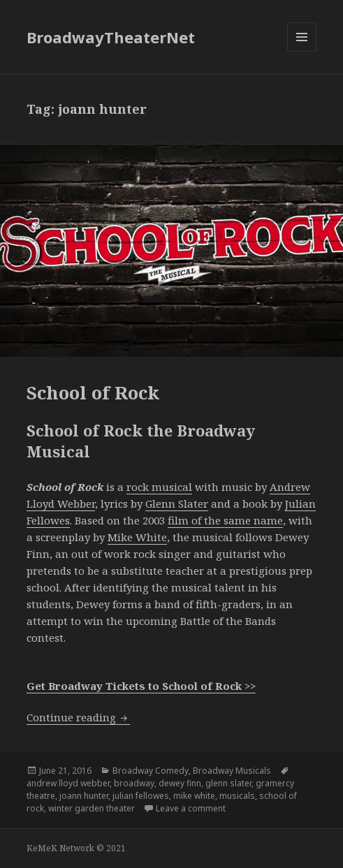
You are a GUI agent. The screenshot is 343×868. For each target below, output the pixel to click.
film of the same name (225, 520)
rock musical (159, 487)
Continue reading (78, 717)
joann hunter (84, 796)
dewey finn (180, 783)
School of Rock (93, 392)
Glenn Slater (177, 503)
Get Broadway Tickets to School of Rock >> (141, 686)
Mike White (137, 537)
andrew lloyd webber (68, 783)
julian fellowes (141, 796)
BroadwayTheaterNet (111, 37)
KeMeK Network (60, 848)
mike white (194, 796)
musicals (237, 796)
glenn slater (228, 783)
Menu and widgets (302, 51)
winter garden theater (92, 808)
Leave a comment (191, 808)
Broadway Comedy (151, 771)
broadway (134, 783)
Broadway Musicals (232, 771)
